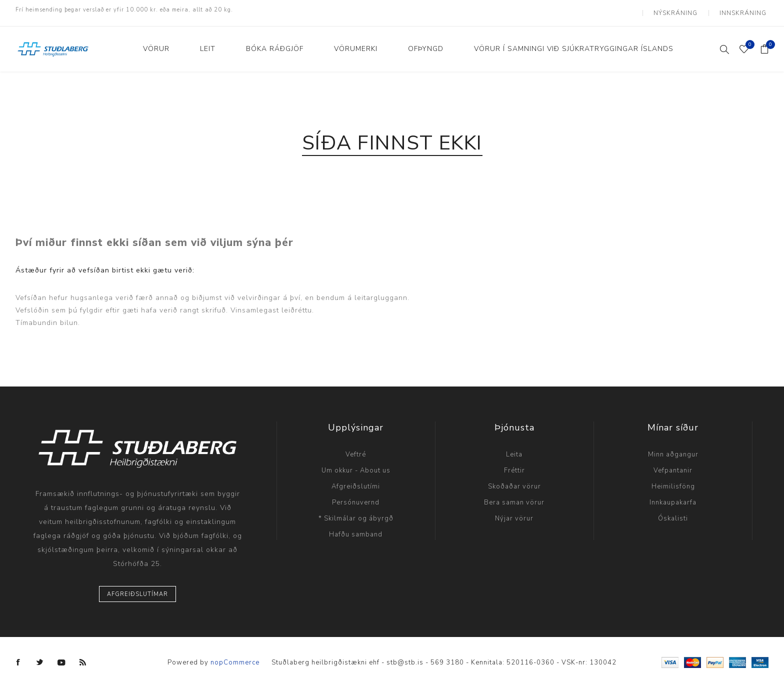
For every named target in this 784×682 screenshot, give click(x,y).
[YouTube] (61, 656)
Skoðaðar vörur (514, 480)
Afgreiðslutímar (137, 588)
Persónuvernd (356, 496)
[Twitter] (40, 656)
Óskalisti (673, 512)
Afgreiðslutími (356, 480)
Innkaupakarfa (673, 496)
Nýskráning (682, 10)
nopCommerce (235, 656)
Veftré (356, 448)
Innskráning (745, 10)
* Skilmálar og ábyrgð (356, 512)
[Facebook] (18, 656)
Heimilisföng (673, 480)
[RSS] (83, 656)
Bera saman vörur (514, 496)
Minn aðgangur (673, 448)
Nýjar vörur (514, 512)
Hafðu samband (356, 528)
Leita (514, 448)
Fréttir (514, 464)
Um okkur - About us (356, 464)
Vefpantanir (673, 464)
